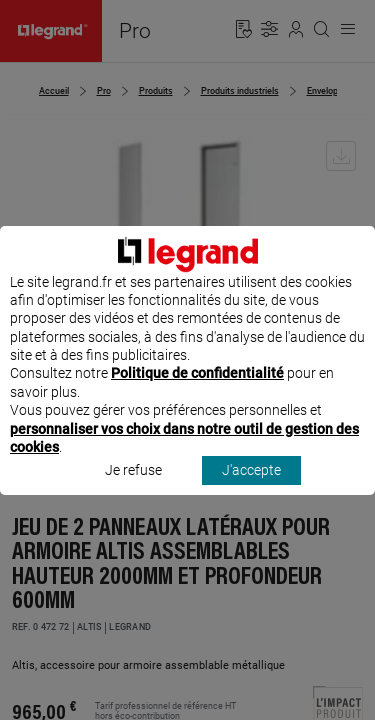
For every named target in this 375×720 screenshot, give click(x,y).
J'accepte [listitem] (251, 489)
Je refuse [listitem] (133, 489)
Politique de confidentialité (197, 392)
